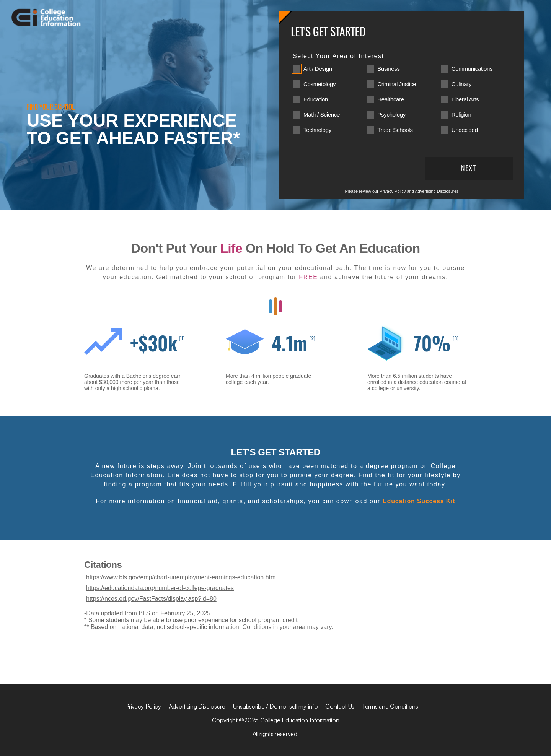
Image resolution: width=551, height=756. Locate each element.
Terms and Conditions (390, 706)
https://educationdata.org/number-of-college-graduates (160, 588)
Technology (317, 130)
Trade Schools (395, 130)
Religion (461, 115)
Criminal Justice (397, 84)
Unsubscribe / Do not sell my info (275, 706)
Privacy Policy (393, 191)
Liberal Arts (465, 99)
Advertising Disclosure (197, 706)
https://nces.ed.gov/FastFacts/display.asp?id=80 (151, 599)
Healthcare (391, 99)
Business (388, 69)
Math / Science (322, 115)
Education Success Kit (419, 501)
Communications (472, 69)
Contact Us (340, 706)
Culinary (462, 84)
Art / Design (318, 69)
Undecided (465, 130)
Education (316, 99)
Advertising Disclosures (437, 191)
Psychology (391, 115)
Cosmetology (320, 84)
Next (469, 168)
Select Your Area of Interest (338, 56)
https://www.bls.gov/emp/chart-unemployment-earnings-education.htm (181, 577)
